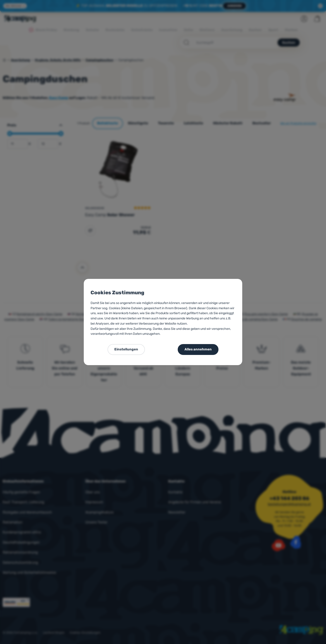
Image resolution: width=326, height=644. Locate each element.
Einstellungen (126, 349)
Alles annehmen (198, 349)
